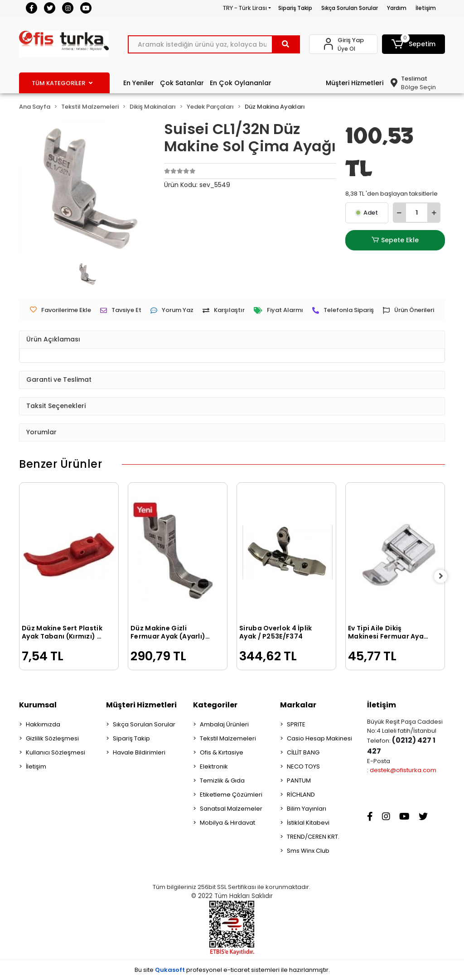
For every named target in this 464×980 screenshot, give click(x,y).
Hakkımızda (43, 724)
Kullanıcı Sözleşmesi (56, 752)
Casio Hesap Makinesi (319, 738)
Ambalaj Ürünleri (224, 724)
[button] (413, 44)
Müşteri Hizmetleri (355, 83)
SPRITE (296, 724)
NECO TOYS (303, 766)
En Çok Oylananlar (241, 83)
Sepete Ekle (395, 240)
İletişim (426, 8)
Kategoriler (215, 705)
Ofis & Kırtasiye (222, 752)
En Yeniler (139, 83)
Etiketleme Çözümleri (231, 795)
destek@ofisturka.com (403, 770)
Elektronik (214, 766)
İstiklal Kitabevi (308, 823)
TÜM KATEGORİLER (62, 83)
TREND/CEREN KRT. (313, 837)
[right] (445, 576)
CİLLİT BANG (303, 752)
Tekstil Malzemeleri (228, 738)
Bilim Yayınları (307, 809)
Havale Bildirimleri (139, 752)
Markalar (298, 705)
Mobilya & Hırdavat (227, 823)
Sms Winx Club (308, 851)
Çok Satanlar (182, 83)
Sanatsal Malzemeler (231, 809)
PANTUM (299, 781)
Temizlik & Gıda (222, 781)
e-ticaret (237, 970)
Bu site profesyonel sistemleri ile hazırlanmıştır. (232, 970)
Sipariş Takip (295, 8)
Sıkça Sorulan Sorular (350, 8)
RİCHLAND (301, 795)
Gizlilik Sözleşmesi (52, 738)
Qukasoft (170, 970)
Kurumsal (38, 705)
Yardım (397, 8)
